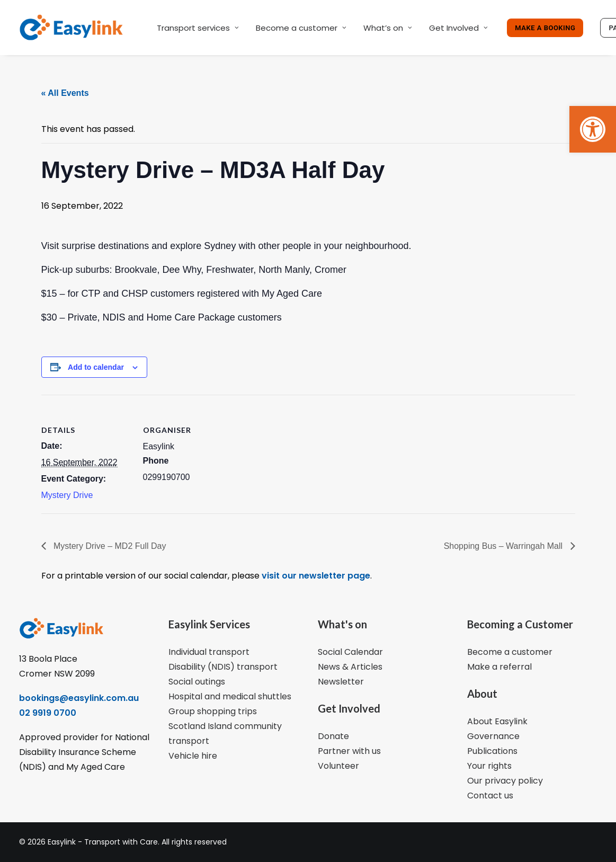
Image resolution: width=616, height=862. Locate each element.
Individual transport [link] (209, 652)
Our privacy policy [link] (505, 781)
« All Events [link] (65, 93)
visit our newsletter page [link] (315, 576)
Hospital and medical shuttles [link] (230, 696)
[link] (593, 129)
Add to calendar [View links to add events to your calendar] (96, 367)
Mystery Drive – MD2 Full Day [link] (109, 546)
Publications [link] (492, 751)
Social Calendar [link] (350, 652)
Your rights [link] (489, 766)
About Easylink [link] (497, 721)
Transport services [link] (198, 28)
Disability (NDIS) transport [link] (223, 667)
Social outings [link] (197, 682)
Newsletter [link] (341, 682)
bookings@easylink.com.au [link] (79, 698)
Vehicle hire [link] (193, 756)
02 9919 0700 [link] (48, 713)
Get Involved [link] (458, 28)
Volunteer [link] (338, 766)
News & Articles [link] (350, 667)
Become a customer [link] (301, 28)
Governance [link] (493, 736)
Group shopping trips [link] (213, 711)
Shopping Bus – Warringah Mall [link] (505, 546)
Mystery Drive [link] (67, 495)
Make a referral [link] (499, 667)
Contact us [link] (490, 796)
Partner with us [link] (349, 751)
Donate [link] (333, 736)
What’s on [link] (388, 28)
